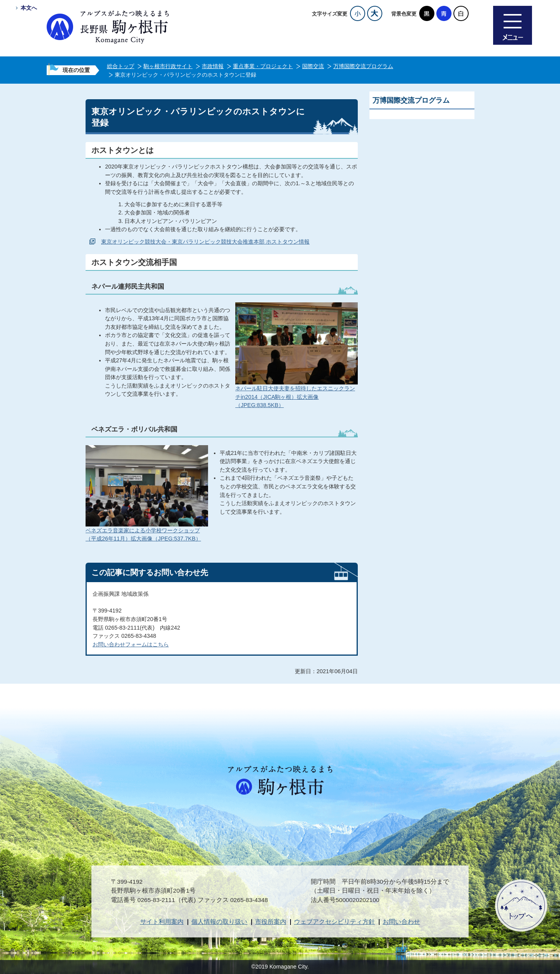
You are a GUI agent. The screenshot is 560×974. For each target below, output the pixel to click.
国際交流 (313, 66)
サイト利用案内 (162, 922)
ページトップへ (521, 906)
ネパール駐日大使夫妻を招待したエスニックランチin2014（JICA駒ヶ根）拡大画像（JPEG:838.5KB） (295, 397)
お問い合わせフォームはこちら (131, 644)
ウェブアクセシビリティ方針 (334, 922)
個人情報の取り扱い (219, 922)
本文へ (29, 8)
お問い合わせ (401, 922)
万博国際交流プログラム (363, 66)
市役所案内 (271, 922)
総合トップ (121, 66)
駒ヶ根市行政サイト (168, 66)
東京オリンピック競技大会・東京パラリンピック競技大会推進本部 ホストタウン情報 (205, 242)
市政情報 (213, 66)
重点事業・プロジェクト (263, 66)
